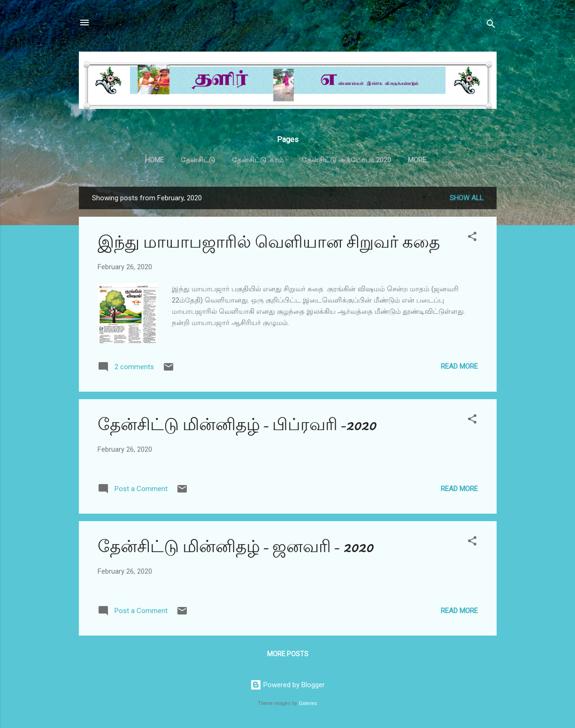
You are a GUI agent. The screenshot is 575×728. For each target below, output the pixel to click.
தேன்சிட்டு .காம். (258, 160)
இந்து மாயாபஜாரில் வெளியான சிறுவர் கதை (269, 242)
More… (419, 160)
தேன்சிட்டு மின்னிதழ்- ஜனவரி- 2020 (235, 547)
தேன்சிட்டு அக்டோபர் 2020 (346, 160)
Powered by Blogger (287, 685)
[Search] (491, 26)
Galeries (308, 703)
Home (154, 160)
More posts (288, 654)
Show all (467, 198)
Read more (459, 366)
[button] (472, 238)
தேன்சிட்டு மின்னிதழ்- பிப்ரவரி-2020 (237, 425)
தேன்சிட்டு (198, 160)
